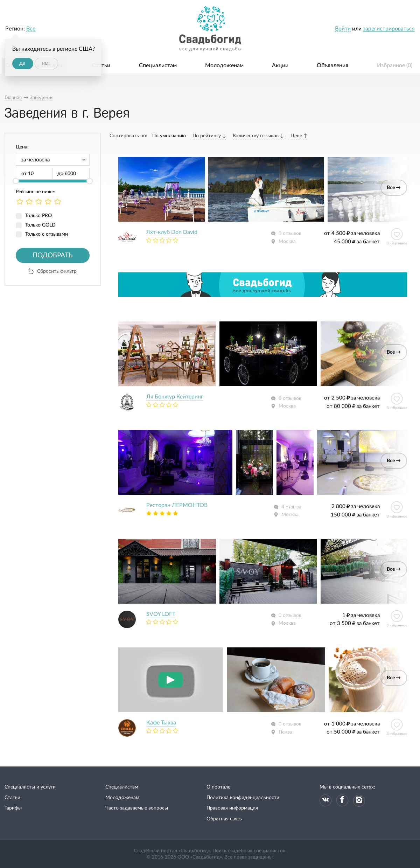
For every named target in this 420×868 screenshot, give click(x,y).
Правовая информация (232, 808)
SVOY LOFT (161, 614)
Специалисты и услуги (30, 787)
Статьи (101, 65)
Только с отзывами (47, 234)
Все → (394, 188)
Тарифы (13, 808)
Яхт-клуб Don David (172, 232)
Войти (343, 29)
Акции (280, 65)
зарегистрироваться (389, 29)
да (22, 63)
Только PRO (38, 216)
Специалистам (158, 65)
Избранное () (395, 65)
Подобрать (53, 255)
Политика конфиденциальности (243, 798)
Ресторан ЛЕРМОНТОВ (177, 505)
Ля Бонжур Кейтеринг (175, 397)
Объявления (332, 65)
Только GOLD (40, 225)
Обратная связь (224, 819)
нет (46, 63)
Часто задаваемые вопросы (137, 808)
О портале (218, 787)
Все (31, 29)
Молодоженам (224, 65)
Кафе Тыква (161, 723)
